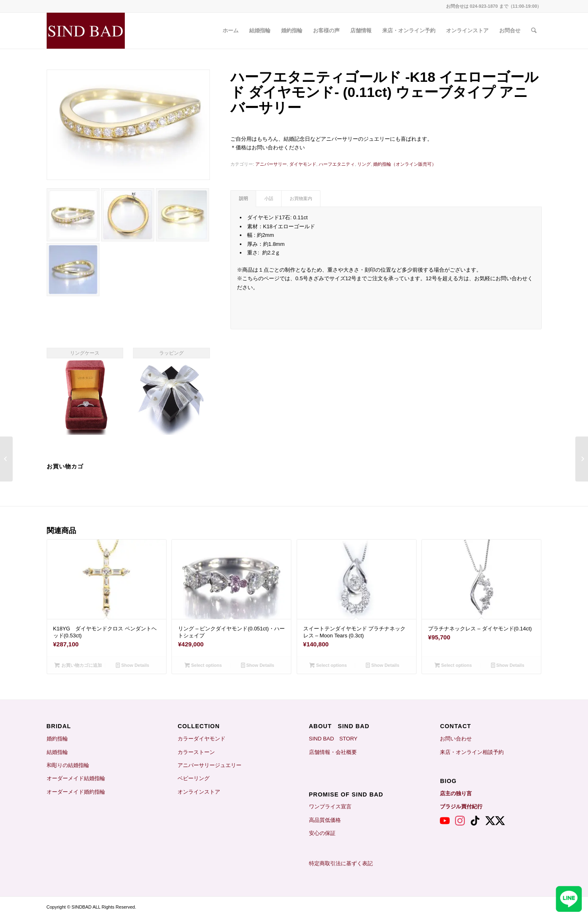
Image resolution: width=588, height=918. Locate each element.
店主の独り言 (456, 793)
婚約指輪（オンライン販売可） (405, 164)
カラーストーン (196, 752)
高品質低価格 (325, 820)
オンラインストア (199, 792)
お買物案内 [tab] (301, 198)
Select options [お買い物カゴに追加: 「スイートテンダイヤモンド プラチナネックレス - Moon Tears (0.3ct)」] (328, 665)
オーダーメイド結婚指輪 (76, 778)
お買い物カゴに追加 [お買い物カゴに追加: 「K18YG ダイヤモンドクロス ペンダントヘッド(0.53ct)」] (78, 665)
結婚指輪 (60, 752)
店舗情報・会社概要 (333, 752)
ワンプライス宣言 (330, 807)
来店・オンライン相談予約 (472, 752)
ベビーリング (194, 778)
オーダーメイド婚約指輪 (76, 792)
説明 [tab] (243, 198)
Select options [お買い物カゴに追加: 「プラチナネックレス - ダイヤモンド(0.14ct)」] (453, 665)
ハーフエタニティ (337, 164)
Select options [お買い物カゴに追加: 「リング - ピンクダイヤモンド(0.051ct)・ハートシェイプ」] (203, 665)
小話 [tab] (269, 198)
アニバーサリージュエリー (210, 765)
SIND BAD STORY (333, 739)
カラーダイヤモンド (202, 739)
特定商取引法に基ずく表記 (341, 863)
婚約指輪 (57, 739)
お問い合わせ (456, 739)
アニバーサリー (271, 164)
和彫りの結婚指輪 (68, 765)
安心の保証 (322, 833)
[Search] (534, 31)
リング (364, 164)
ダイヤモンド (303, 164)
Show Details (133, 665)
